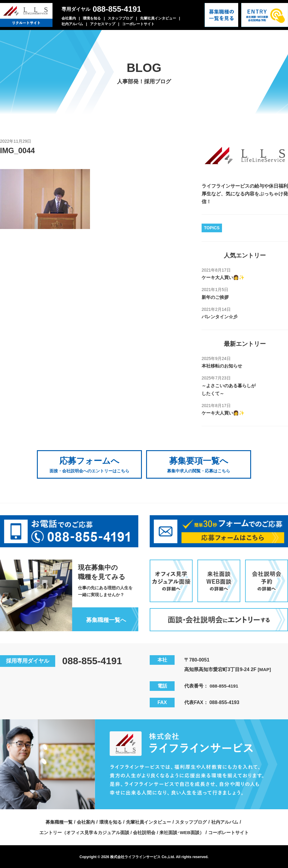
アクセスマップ (103, 24)
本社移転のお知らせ (223, 366)
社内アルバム (72, 24)
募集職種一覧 (54, 821)
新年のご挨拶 (216, 297)
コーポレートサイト (138, 24)
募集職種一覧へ (105, 619)
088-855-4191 (117, 9)
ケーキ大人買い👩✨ (224, 277)
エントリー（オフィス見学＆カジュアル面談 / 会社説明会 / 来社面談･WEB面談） (120, 831)
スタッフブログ (120, 18)
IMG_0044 (18, 150)
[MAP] (265, 668)
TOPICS (212, 228)
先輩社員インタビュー (158, 18)
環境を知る (92, 18)
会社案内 (69, 18)
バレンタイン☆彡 (221, 317)
